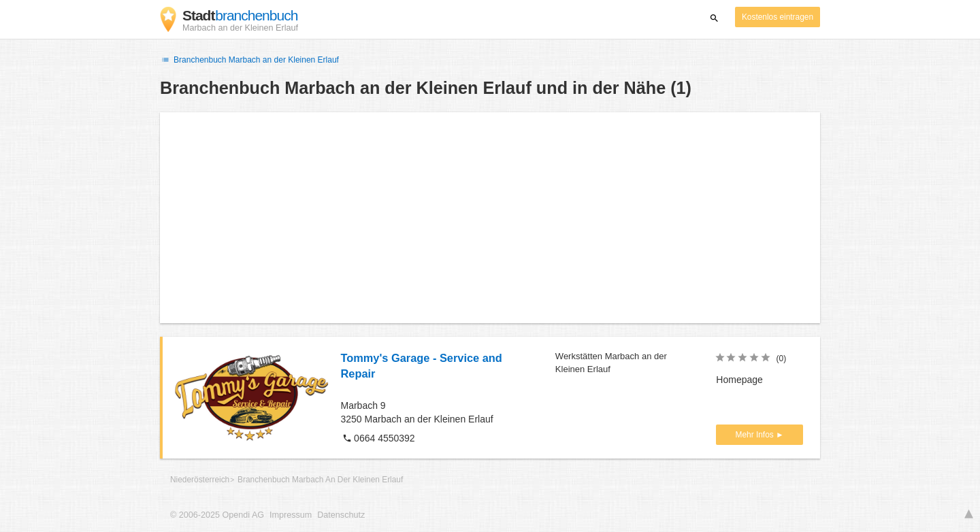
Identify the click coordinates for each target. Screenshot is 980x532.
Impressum (291, 515)
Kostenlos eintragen (778, 17)
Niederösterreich (200, 480)
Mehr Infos (756, 435)
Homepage (739, 380)
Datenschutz (341, 515)
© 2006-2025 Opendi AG (217, 515)
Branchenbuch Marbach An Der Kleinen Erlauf (320, 480)
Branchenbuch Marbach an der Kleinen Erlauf (249, 60)
